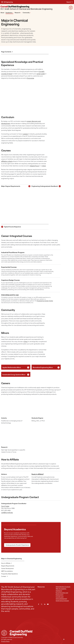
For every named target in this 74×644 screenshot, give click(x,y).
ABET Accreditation (7, 571)
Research (18, 13)
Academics (9, 13)
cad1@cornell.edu (7, 513)
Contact (4, 576)
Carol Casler (5, 506)
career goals (41, 74)
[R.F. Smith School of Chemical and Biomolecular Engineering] (26, 8)
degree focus (34, 166)
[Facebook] (39, 604)
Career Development (7, 568)
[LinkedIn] (45, 604)
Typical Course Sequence (13, 227)
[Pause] (64, 639)
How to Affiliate (6, 563)
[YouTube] (48, 604)
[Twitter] (42, 604)
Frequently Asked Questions (9, 574)
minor (44, 166)
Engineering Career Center (45, 301)
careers (25, 134)
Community (27, 13)
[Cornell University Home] (4, 633)
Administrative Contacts (63, 587)
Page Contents (6, 52)
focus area (30, 78)
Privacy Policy (5, 641)
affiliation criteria (7, 161)
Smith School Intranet (62, 601)
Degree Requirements (8, 566)
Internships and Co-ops (10, 295)
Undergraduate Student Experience (17, 545)
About (2, 13)
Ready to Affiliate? (38, 474)
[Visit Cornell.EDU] (71, 9)
